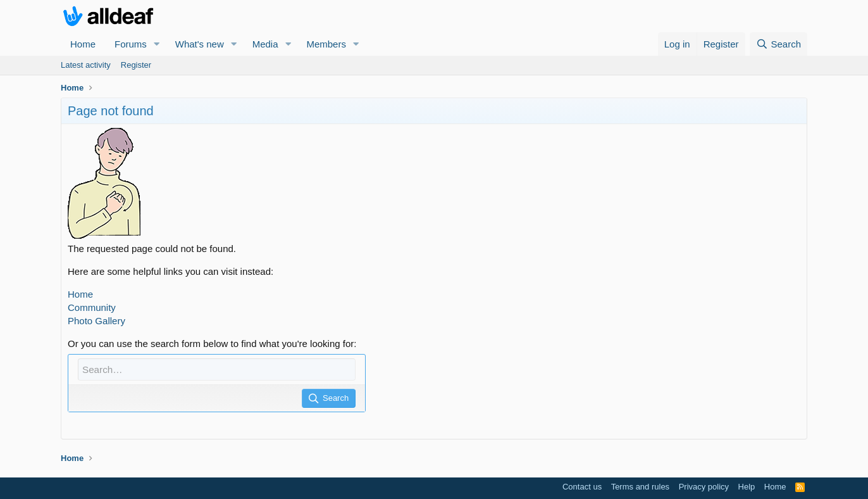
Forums (131, 44)
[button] (157, 44)
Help (747, 487)
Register (136, 65)
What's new (200, 44)
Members (326, 44)
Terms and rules (640, 487)
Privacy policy (704, 487)
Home (83, 44)
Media (265, 44)
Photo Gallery (96, 321)
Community (92, 307)
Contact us (582, 487)
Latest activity (86, 65)
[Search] (778, 44)
